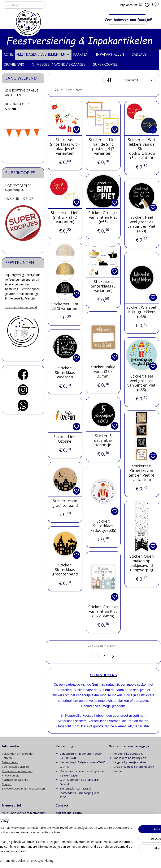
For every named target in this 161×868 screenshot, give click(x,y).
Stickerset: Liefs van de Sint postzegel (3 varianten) (103, 146)
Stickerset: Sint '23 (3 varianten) (65, 306)
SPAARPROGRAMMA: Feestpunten (23, 788)
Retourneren (10, 762)
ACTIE (8, 54)
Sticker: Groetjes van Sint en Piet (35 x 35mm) (103, 611)
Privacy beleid (11, 775)
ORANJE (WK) (16, 64)
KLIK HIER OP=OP (19, 198)
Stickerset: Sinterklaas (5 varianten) (103, 286)
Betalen (7, 758)
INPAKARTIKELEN (112, 54)
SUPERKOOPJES (107, 64)
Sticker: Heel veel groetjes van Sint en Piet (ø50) (142, 224)
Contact (7, 784)
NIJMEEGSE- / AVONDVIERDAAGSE (61, 64)
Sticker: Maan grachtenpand (65, 503)
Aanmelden (13, 822)
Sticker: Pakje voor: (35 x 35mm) (103, 372)
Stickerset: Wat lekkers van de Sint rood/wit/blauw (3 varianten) (142, 149)
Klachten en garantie (15, 780)
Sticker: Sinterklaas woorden (65, 373)
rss (106, 860)
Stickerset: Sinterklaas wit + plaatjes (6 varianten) (65, 146)
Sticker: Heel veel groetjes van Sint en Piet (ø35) (142, 383)
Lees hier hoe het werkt (21, 307)
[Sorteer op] (130, 80)
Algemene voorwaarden (17, 771)
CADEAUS (141, 54)
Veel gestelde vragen (15, 767)
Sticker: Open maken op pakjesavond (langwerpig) (142, 563)
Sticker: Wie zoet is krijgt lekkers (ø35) (142, 312)
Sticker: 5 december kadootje (103, 440)
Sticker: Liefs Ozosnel (65, 439)
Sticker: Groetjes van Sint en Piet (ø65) (103, 217)
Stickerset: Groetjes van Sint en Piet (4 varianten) (142, 473)
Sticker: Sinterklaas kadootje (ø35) (103, 526)
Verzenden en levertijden (18, 754)
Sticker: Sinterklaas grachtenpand (65, 570)
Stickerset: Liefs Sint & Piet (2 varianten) (65, 217)
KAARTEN (83, 54)
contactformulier (78, 835)
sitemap (97, 860)
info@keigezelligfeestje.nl (72, 830)
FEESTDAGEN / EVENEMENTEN (43, 54)
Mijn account (131, 5)
